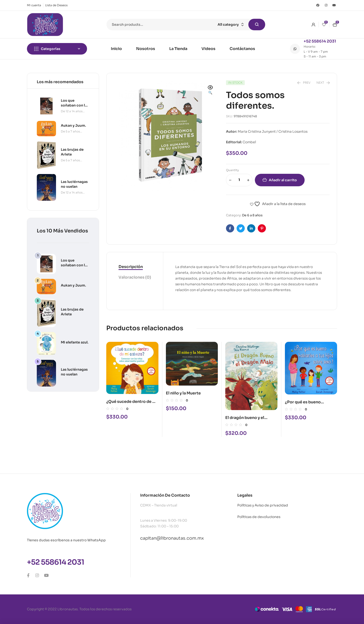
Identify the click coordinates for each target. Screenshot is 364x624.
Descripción (131, 267)
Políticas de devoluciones (259, 517)
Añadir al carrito (283, 180)
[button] (210, 90)
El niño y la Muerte (183, 393)
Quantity (232, 170)
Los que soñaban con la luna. (74, 265)
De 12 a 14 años (72, 111)
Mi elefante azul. (75, 342)
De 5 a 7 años (70, 131)
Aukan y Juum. (73, 285)
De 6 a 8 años (252, 215)
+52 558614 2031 (320, 41)
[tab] (135, 267)
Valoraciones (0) (135, 277)
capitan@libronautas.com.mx (172, 538)
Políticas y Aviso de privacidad (263, 505)
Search (257, 25)
